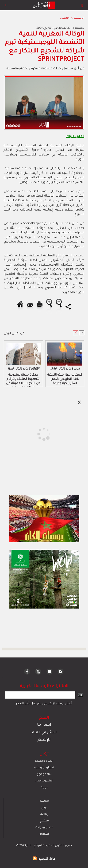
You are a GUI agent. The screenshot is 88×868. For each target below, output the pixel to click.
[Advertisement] (39, 434)
